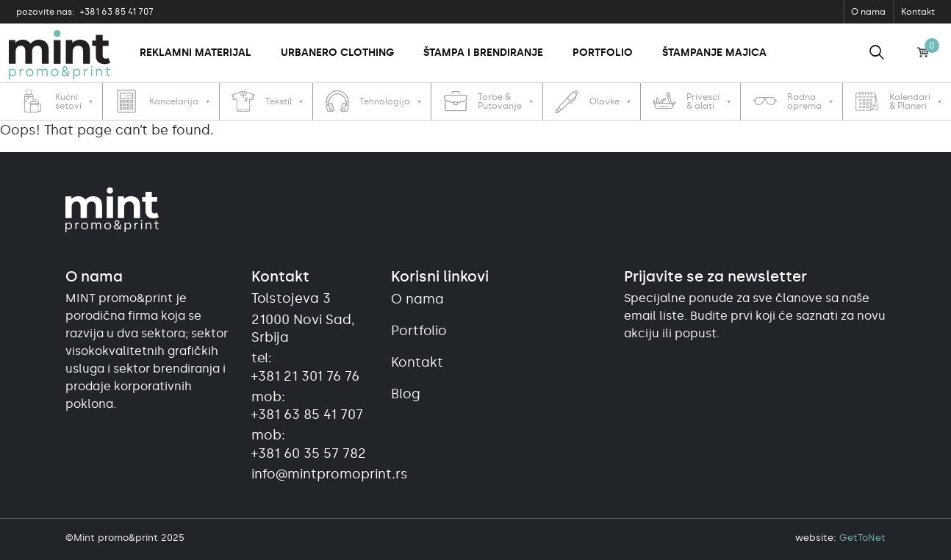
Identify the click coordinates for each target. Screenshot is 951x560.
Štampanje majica (714, 53)
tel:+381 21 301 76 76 (305, 367)
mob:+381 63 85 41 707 (307, 406)
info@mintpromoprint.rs (312, 474)
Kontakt (918, 12)
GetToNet (862, 538)
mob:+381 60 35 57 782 (309, 444)
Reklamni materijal (195, 53)
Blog (406, 394)
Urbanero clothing (337, 53)
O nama (868, 12)
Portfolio (603, 53)
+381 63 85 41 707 (85, 12)
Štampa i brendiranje (483, 53)
